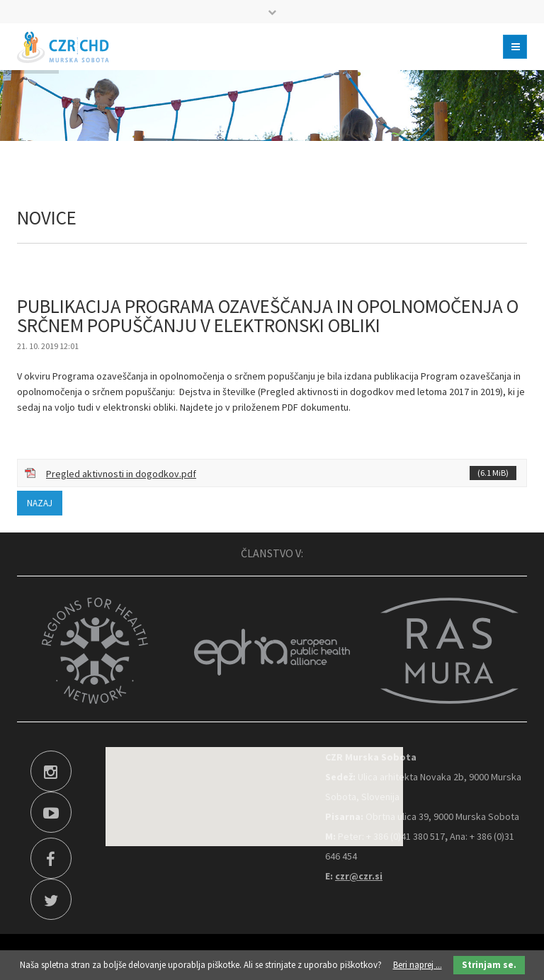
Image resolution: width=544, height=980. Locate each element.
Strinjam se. (489, 965)
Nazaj (40, 503)
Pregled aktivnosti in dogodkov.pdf (281, 473)
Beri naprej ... (418, 965)
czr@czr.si (359, 876)
